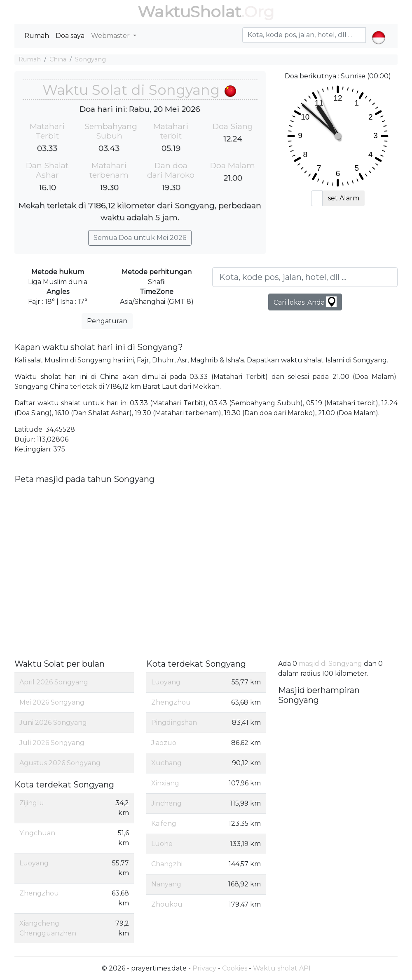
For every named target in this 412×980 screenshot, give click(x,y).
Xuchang (166, 763)
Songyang (90, 59)
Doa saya (70, 36)
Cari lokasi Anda (305, 302)
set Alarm (344, 198)
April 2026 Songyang (54, 682)
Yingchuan (37, 833)
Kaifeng (164, 824)
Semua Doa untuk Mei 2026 (140, 238)
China (58, 59)
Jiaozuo (164, 743)
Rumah (37, 36)
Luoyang (34, 863)
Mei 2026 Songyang (52, 702)
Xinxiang (165, 783)
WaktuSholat (189, 12)
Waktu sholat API (282, 968)
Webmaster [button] (111, 36)
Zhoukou (167, 904)
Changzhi (167, 864)
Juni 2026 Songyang (53, 723)
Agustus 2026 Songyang (60, 763)
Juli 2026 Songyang (52, 743)
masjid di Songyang (330, 664)
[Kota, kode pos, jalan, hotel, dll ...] (305, 277)
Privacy (204, 968)
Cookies (235, 968)
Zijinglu (32, 803)
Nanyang (166, 884)
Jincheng (166, 803)
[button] (378, 31)
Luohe (162, 844)
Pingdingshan (174, 723)
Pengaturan (107, 321)
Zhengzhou (39, 893)
